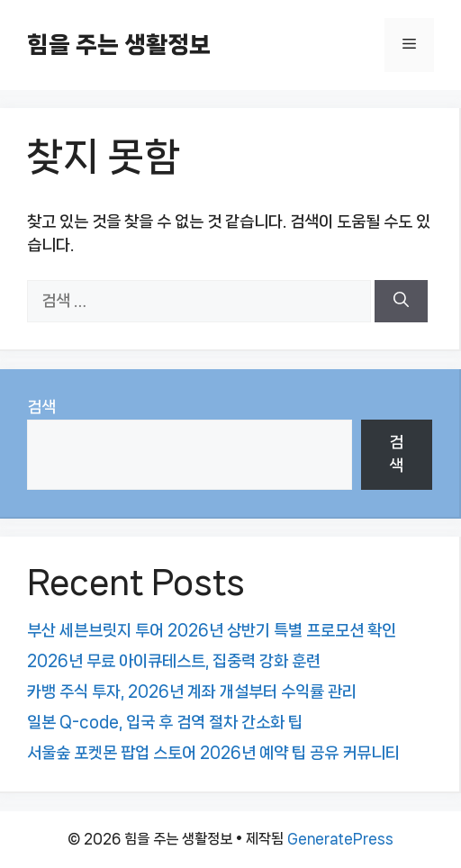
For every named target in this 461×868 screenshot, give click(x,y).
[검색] (401, 302)
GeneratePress (340, 839)
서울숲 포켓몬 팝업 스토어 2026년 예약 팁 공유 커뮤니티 (213, 753)
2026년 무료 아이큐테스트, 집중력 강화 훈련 (174, 661)
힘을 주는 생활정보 (119, 45)
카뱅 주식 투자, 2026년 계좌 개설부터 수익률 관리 (192, 692)
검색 (41, 407)
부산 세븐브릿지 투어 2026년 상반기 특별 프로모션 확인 (212, 630)
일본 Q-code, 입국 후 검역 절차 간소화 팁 (165, 722)
